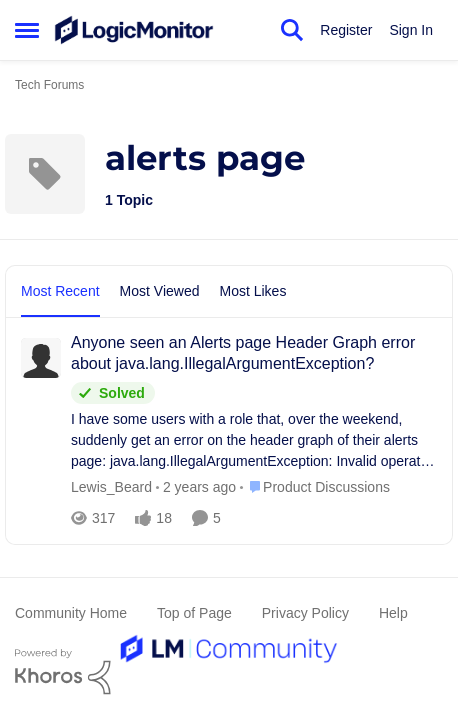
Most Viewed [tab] (160, 291)
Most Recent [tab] (60, 291)
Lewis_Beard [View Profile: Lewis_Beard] (111, 487)
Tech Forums (49, 85)
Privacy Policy (305, 613)
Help (393, 613)
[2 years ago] (196, 487)
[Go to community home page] (134, 30)
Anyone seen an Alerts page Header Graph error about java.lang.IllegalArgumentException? (243, 353)
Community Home (71, 613)
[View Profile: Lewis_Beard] (41, 358)
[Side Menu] (27, 30)
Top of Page (194, 613)
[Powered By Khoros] (229, 672)
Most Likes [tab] (253, 291)
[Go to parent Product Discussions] (315, 487)
